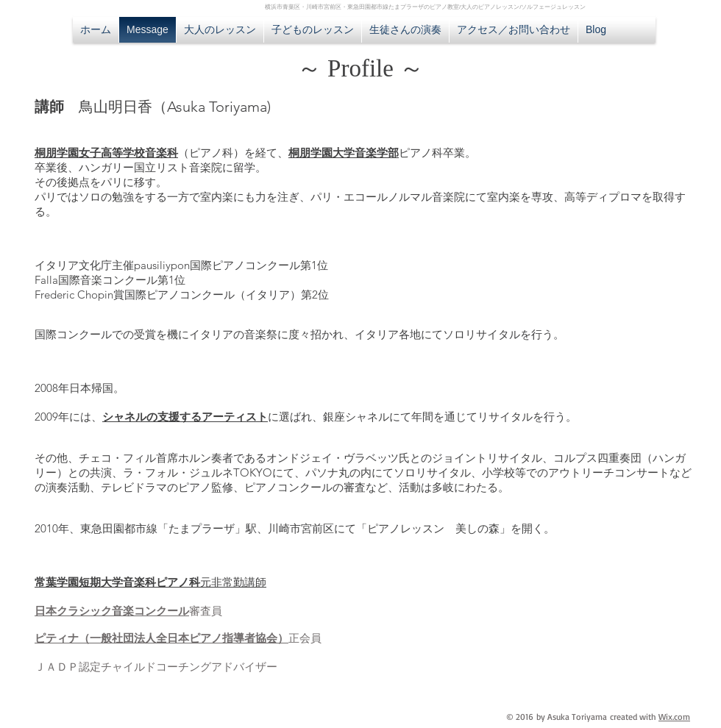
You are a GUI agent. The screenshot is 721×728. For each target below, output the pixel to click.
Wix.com (674, 717)
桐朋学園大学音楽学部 (344, 153)
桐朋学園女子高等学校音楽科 (106, 153)
